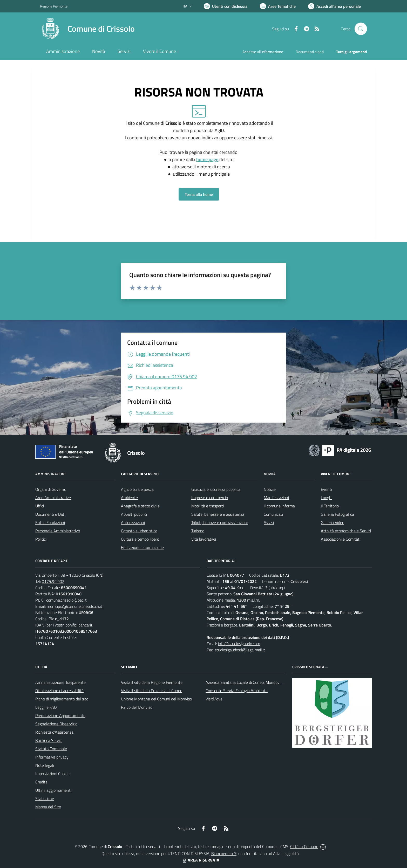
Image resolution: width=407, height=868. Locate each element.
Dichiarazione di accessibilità (59, 691)
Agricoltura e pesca (137, 489)
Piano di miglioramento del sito (62, 699)
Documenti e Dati (50, 514)
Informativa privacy (52, 757)
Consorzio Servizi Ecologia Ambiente (237, 691)
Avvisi (269, 522)
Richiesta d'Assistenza (54, 732)
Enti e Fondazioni (50, 522)
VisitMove (214, 699)
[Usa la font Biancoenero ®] (226, 6)
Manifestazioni (276, 498)
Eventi (326, 489)
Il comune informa (279, 506)
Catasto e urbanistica (139, 531)
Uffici (40, 506)
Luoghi (327, 498)
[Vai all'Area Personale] (334, 6)
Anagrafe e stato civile (140, 506)
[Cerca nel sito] (361, 29)
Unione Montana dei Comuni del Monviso (156, 699)
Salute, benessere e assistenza (218, 514)
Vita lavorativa (204, 539)
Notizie (270, 489)
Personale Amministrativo (58, 531)
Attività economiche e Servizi (346, 531)
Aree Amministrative (53, 498)
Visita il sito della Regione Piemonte (152, 682)
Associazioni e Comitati (341, 539)
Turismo (198, 531)
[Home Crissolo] (87, 29)
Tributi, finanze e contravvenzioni (219, 522)
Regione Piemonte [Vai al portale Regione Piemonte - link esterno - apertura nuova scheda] (54, 6)
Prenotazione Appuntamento (60, 715)
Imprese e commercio (210, 498)
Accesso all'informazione (263, 52)
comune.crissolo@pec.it (66, 600)
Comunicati (273, 514)
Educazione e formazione (142, 547)
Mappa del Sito (48, 807)
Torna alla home (199, 194)
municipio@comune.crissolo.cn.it (74, 606)
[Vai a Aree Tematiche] (278, 6)
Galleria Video (333, 522)
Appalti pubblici (134, 514)
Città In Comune (304, 846)
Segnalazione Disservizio (56, 724)
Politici (41, 539)
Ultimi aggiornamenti (53, 790)
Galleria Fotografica (337, 514)
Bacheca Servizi (49, 740)
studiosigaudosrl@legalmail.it (240, 650)
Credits (41, 782)
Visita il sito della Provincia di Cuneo (152, 691)
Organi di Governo (51, 489)
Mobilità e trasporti (208, 506)
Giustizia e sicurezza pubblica (216, 489)
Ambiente (129, 498)
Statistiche (45, 798)
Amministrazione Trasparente (60, 682)
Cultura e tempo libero (140, 539)
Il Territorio (330, 506)
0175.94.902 (53, 581)
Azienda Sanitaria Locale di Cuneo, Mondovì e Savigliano (254, 682)
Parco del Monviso (137, 707)
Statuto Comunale (51, 749)
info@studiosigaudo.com (239, 644)
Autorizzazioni (133, 522)
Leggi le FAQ (46, 707)
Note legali (45, 765)
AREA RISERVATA (200, 860)
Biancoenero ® (224, 853)
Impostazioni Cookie (52, 774)
